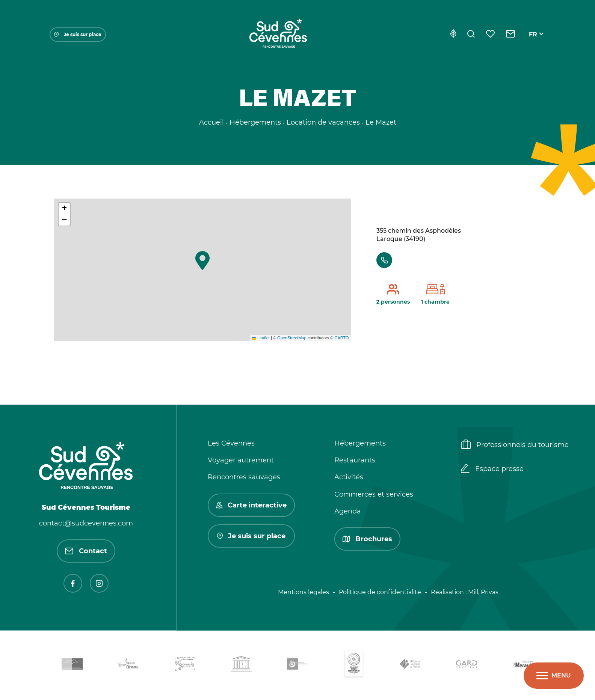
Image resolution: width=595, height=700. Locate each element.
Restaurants (355, 460)
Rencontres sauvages (244, 477)
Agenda (348, 511)
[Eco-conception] (453, 35)
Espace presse (492, 469)
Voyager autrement (241, 460)
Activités (349, 477)
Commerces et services (374, 494)
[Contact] (511, 35)
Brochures (367, 539)
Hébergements (360, 443)
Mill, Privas (483, 592)
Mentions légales (304, 592)
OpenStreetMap (292, 338)
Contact (86, 551)
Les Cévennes (231, 443)
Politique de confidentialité (380, 592)
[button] (202, 260)
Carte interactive (251, 505)
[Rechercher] (471, 35)
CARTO (341, 338)
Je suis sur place (78, 34)
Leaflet (261, 338)
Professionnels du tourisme (515, 445)
